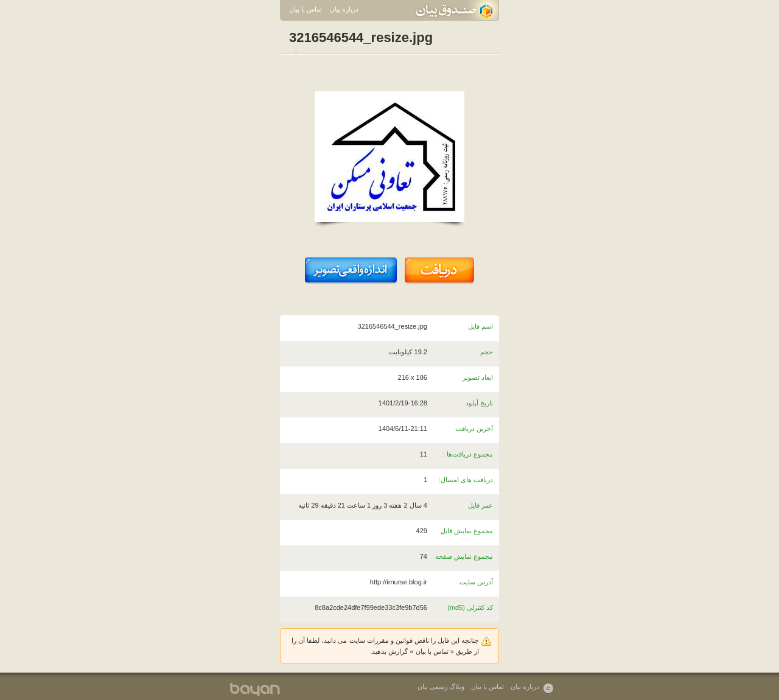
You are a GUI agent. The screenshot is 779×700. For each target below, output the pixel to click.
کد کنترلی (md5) (470, 607)
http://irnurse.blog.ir (399, 582)
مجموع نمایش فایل (467, 531)
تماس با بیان (306, 9)
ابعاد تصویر (478, 377)
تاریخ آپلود (479, 403)
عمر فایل (480, 505)
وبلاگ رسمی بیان (441, 687)
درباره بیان (344, 9)
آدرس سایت (476, 582)
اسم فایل (480, 326)
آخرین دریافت (474, 429)
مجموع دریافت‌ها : (468, 454)
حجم (487, 352)
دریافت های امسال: (466, 480)
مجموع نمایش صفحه (464, 556)
